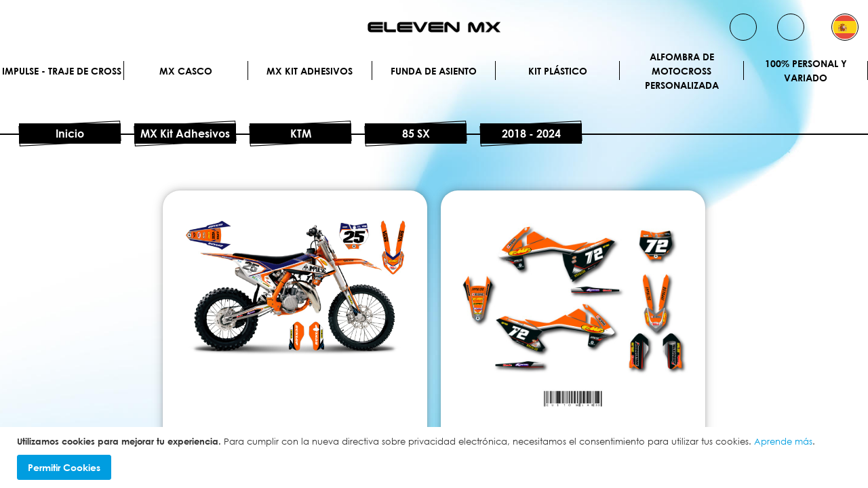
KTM (301, 134)
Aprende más (783, 441)
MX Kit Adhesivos (310, 71)
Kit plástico (558, 71)
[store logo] (434, 27)
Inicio (70, 134)
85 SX (416, 134)
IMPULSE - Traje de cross (62, 71)
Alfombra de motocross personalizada (682, 70)
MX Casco (186, 71)
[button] (845, 27)
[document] (436, 458)
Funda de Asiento (434, 71)
